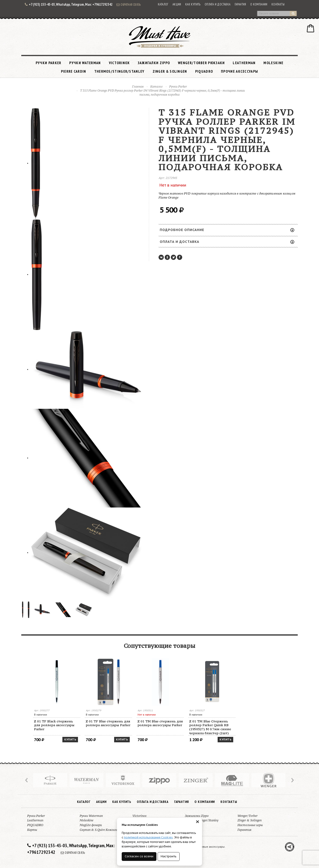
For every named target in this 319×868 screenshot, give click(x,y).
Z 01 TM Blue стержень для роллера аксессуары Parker (160, 723)
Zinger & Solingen (170, 71)
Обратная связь (129, 4)
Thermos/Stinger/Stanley (119, 71)
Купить (70, 739)
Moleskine (273, 63)
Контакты (278, 4)
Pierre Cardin (74, 71)
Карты (32, 830)
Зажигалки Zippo (154, 63)
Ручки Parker (49, 63)
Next (292, 780)
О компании (259, 4)
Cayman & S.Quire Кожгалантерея (104, 830)
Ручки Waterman (85, 63)
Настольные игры (250, 825)
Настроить (169, 856)
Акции (177, 4)
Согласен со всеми (139, 856)
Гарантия (240, 4)
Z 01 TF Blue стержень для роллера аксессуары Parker (108, 723)
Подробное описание (227, 230)
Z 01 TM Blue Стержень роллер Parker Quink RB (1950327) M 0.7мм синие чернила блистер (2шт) (210, 727)
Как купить (193, 4)
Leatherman (244, 63)
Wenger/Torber (248, 816)
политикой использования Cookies (148, 837)
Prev (27, 780)
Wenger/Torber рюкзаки (201, 63)
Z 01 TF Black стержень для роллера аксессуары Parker (54, 725)
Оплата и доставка (218, 4)
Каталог (163, 4)
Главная (138, 87)
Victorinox (119, 63)
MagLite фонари (91, 825)
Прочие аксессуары (239, 71)
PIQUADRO (204, 71)
